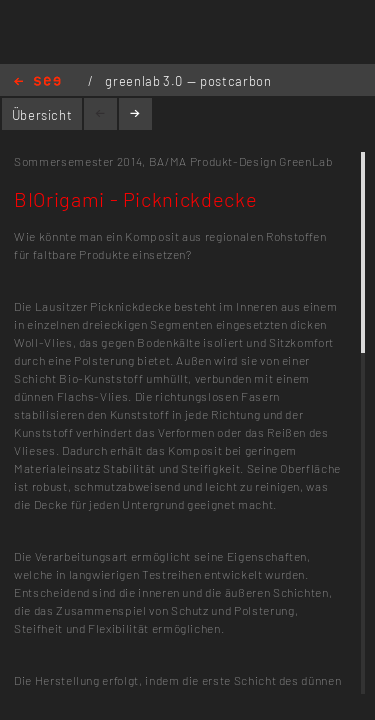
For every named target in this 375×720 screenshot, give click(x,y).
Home (37, 82)
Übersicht (42, 115)
